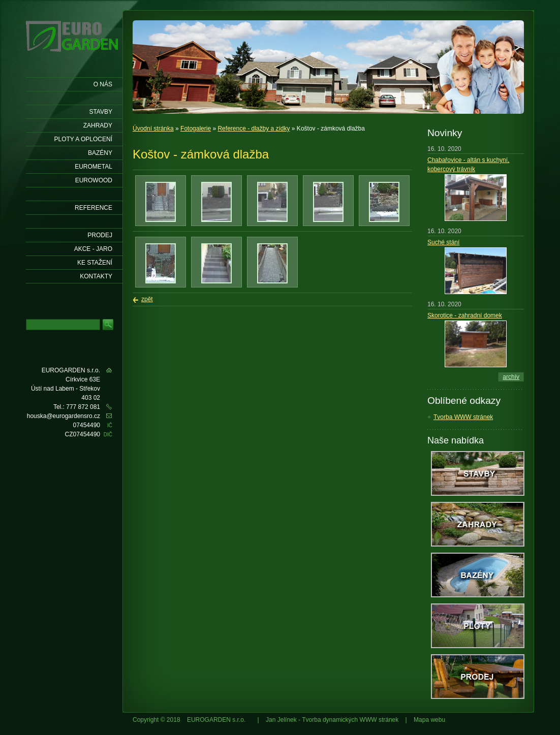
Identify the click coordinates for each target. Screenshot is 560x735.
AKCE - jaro (93, 249)
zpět (147, 299)
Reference (94, 208)
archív (511, 377)
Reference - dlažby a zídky (254, 129)
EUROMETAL (94, 167)
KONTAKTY (96, 276)
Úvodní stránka (153, 129)
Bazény (100, 153)
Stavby (101, 112)
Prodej (100, 235)
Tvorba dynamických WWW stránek (350, 720)
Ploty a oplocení (84, 139)
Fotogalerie (196, 129)
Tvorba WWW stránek (463, 417)
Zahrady (98, 125)
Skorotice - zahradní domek (465, 315)
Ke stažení (95, 263)
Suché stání (443, 242)
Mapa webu (429, 720)
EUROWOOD (94, 180)
